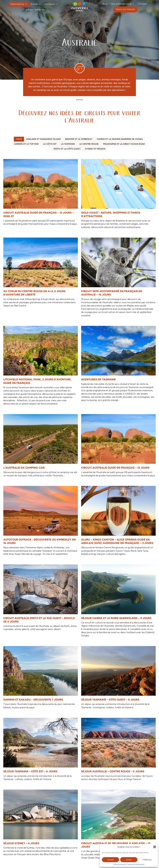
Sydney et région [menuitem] (95, 149)
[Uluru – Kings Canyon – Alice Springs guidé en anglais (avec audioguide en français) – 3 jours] (118, 522)
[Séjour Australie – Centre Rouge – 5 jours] (118, 750)
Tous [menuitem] (19, 139)
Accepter (111, 860)
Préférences (147, 860)
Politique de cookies (120, 864)
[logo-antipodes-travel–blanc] (79, 3)
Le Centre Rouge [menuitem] (89, 144)
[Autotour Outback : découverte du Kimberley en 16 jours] (41, 522)
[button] (155, 847)
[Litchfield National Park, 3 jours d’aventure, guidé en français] (41, 367)
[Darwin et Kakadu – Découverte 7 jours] (41, 679)
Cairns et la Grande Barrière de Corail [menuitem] (120, 139)
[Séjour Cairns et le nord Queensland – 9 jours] (118, 602)
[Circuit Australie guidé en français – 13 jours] (118, 447)
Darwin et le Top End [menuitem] (26, 144)
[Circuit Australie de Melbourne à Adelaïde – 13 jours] (118, 826)
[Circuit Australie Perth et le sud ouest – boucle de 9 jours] (41, 599)
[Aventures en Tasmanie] (118, 365)
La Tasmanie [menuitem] (68, 144)
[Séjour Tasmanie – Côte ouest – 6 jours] (118, 679)
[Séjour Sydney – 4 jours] (41, 824)
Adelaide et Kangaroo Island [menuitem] (43, 139)
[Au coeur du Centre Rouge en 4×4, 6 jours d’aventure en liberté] (41, 274)
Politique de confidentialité (136, 864)
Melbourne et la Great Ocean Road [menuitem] (124, 144)
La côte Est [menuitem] (50, 144)
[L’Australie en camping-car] (41, 447)
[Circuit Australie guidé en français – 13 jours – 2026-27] (41, 193)
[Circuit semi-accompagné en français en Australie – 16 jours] (118, 278)
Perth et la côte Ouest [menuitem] (67, 149)
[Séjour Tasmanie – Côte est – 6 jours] (41, 750)
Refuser (129, 860)
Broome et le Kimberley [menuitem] (79, 139)
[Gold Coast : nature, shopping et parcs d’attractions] (118, 195)
